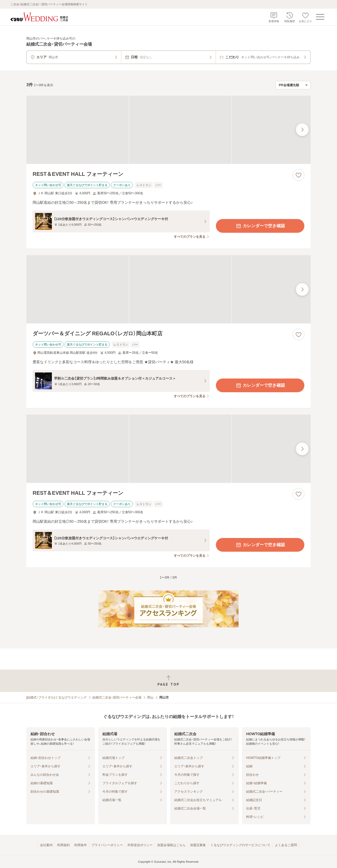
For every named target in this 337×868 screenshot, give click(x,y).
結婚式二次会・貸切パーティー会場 (117, 697)
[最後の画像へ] (302, 130)
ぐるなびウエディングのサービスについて (240, 845)
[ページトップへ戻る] (168, 681)
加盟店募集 (198, 845)
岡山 (150, 697)
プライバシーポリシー (107, 845)
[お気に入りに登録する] (299, 175)
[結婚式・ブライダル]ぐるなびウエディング (56, 697)
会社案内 (46, 845)
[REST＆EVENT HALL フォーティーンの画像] (168, 130)
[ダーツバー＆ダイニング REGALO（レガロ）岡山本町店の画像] (168, 289)
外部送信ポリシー (140, 845)
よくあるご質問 (286, 845)
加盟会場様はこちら (171, 845)
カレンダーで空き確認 (260, 226)
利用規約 (63, 845)
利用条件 (81, 845)
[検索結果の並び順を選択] (293, 85)
